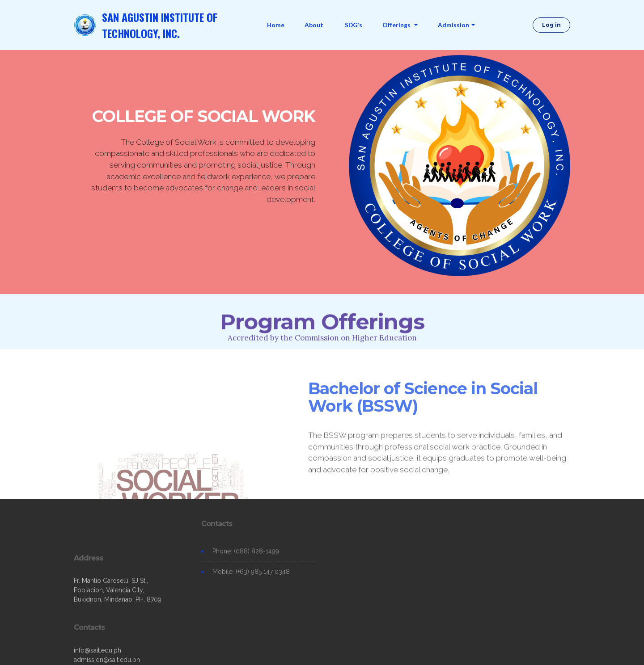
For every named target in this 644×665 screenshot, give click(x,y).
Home (276, 25)
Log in (551, 25)
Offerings (397, 25)
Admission (453, 25)
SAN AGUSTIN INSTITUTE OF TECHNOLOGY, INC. (160, 25)
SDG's (354, 25)
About (315, 25)
